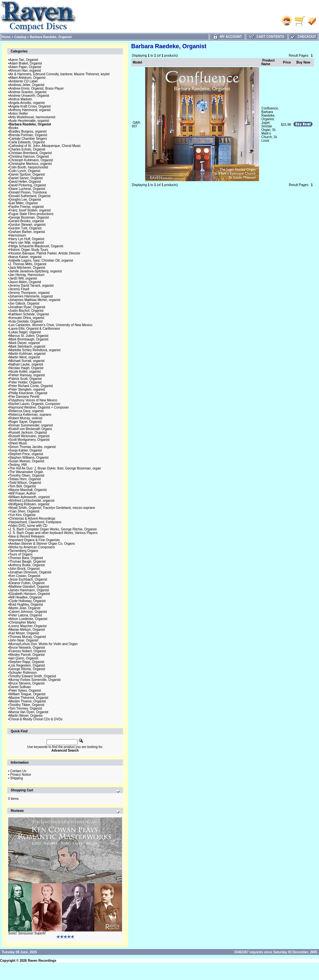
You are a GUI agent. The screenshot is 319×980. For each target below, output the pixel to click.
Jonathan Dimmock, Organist (30, 572)
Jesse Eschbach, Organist (28, 579)
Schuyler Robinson (23, 673)
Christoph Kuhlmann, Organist (31, 160)
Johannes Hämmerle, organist (31, 296)
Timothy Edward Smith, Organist (33, 676)
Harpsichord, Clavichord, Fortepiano (35, 522)
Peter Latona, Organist (26, 615)
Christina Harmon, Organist (29, 157)
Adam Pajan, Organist (25, 67)
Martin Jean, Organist (25, 608)
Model (138, 62)
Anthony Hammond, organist (30, 110)
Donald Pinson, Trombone (28, 192)
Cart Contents (267, 37)
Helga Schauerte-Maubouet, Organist (36, 246)
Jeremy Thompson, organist (30, 293)
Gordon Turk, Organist (26, 228)
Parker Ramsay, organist (27, 375)
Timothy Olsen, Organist (27, 476)
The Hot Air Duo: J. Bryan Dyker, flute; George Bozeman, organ (55, 468)
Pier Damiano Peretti (24, 397)
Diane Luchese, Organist (27, 189)
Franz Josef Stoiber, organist (30, 210)
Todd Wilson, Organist (25, 483)
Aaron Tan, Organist (24, 60)
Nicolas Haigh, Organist (27, 368)
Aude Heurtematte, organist (29, 121)
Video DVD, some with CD (28, 526)
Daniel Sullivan (20, 687)
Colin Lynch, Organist (25, 171)
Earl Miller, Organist (24, 203)
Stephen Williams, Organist (29, 458)
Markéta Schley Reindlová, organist (35, 350)
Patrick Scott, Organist (26, 379)
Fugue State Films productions (32, 214)
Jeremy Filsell (19, 289)
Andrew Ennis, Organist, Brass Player (37, 88)
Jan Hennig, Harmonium (27, 275)
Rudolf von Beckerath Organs (31, 429)
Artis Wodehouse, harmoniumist (33, 117)
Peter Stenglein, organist (27, 389)
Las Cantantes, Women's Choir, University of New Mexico (51, 325)
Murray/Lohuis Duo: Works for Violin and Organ (44, 644)
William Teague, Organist (28, 694)
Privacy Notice (21, 775)
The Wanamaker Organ (26, 472)
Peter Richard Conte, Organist (31, 386)
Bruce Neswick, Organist (27, 648)
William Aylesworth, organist (30, 497)
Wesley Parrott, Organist (27, 655)
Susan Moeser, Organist (27, 461)
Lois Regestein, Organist (27, 665)
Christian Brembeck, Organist (31, 153)
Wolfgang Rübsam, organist (29, 504)
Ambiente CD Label (24, 81)
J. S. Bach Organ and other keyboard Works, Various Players (54, 533)
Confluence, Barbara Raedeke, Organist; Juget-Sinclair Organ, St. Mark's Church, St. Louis (270, 124)
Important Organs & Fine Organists (35, 540)
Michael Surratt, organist (27, 361)
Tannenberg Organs (24, 551)
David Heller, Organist (25, 182)
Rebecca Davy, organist (27, 411)
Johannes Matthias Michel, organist (35, 300)
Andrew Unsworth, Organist (29, 96)
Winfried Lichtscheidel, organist (32, 501)
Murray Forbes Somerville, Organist (35, 680)
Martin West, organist (25, 357)
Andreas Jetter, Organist (27, 85)
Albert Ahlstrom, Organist (28, 78)
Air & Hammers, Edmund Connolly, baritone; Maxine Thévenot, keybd (60, 74)
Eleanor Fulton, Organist (27, 583)
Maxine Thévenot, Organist (29, 698)
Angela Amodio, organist (27, 103)
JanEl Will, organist (23, 278)
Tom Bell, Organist (23, 486)
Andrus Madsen (21, 99)
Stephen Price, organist (26, 454)
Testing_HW (18, 465)
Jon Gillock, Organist (24, 303)
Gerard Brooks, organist (27, 221)
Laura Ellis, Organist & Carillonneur (35, 329)
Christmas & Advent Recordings (32, 519)
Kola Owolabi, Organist (26, 321)
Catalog (20, 37)
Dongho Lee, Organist (25, 200)
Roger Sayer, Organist (26, 422)
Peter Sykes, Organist (25, 691)
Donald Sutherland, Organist (30, 196)
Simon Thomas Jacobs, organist (33, 447)
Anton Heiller (19, 114)
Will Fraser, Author (23, 493)
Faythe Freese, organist (27, 207)
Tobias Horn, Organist (25, 479)
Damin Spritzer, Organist (27, 174)
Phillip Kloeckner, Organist (28, 393)
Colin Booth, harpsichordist (29, 167)
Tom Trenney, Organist (26, 708)
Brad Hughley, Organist (26, 605)
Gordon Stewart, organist (28, 225)
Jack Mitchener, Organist (27, 268)
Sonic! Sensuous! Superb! (27, 933)
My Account (227, 37)
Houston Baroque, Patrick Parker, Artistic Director (45, 253)
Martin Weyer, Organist (26, 716)
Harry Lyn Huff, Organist (27, 239)
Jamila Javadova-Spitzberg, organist (36, 271)
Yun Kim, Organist (23, 515)
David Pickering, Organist (28, 185)
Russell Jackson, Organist (28, 432)
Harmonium (18, 235)
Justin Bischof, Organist (27, 311)
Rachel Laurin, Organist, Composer (35, 404)
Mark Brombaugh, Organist (29, 339)
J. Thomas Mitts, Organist (28, 264)
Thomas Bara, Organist (26, 558)
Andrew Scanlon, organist (28, 92)
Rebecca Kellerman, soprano (30, 415)
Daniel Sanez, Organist (26, 178)
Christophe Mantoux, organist (31, 164)
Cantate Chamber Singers (28, 139)
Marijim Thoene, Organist (28, 701)
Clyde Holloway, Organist (28, 601)
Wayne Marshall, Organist (28, 490)
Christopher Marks (23, 622)
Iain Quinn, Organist (24, 658)
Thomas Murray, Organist (28, 637)
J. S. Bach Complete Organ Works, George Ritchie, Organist (53, 529)
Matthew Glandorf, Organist (29, 587)
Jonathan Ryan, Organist (28, 307)
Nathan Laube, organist (26, 364)
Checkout (303, 37)
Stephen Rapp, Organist (27, 662)
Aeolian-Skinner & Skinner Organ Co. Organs (42, 544)
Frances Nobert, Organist (28, 651)
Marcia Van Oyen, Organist (29, 712)
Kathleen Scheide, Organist (29, 314)
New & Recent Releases (27, 536)
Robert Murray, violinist (26, 418)
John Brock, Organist (25, 569)
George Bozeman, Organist (29, 217)
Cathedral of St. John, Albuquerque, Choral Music (45, 146)
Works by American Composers (32, 547)
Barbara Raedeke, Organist (51, 37)
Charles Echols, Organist (28, 149)
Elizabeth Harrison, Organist (30, 594)
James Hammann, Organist (29, 590)
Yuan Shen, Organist (24, 511)
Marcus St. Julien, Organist (29, 336)
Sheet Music (18, 443)
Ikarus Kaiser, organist (26, 257)
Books (14, 128)
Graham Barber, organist (27, 232)
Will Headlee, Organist (26, 597)
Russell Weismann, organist (30, 436)
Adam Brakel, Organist (26, 63)
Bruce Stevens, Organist (27, 683)
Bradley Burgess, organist (28, 131)
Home (6, 37)
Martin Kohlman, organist (28, 354)
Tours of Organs (21, 554)
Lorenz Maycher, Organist (28, 626)
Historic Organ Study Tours (29, 250)
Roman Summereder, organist (31, 425)
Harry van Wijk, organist (27, 243)
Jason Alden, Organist (25, 282)
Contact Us (18, 771)
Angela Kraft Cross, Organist (30, 106)
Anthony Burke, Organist (27, 565)
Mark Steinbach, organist (28, 346)
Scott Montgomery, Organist (30, 440)
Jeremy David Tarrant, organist (32, 286)
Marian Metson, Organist (27, 630)
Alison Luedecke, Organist (28, 619)
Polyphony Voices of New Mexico (33, 400)
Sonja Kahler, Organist (26, 450)
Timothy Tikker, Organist (27, 705)
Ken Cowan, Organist (25, 576)
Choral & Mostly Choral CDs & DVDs (36, 719)
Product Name (268, 62)
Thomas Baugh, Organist (28, 562)
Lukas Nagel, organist (25, 332)
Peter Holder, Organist (26, 382)
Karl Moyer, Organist (24, 633)
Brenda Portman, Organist (28, 135)
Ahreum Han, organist (25, 71)
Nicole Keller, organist (25, 372)
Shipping (16, 778)
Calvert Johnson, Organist (28, 612)
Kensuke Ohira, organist (27, 318)
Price (287, 62)
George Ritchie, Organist (27, 669)
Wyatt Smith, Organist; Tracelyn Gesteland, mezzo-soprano (52, 508)
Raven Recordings (42, 961)
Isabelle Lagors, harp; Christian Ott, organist (41, 260)
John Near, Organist (24, 640)
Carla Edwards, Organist (27, 142)
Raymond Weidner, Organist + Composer (39, 407)
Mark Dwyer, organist (25, 343)
